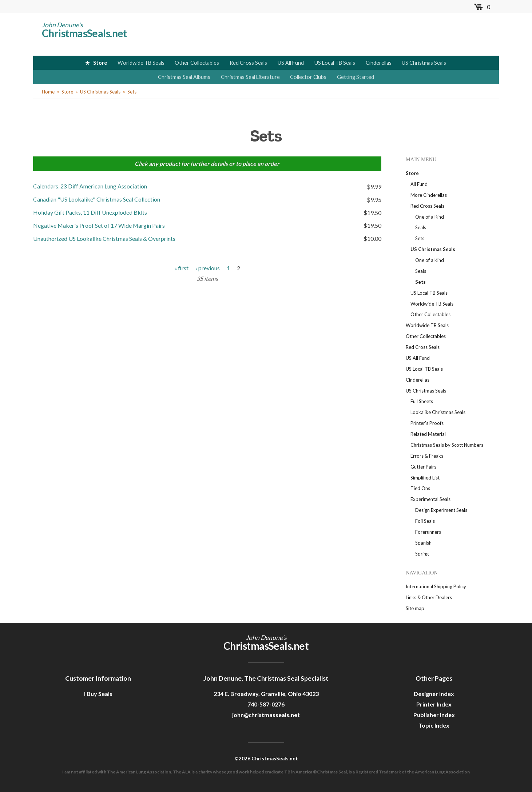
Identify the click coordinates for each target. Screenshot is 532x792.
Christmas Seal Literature (250, 77)
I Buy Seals (98, 694)
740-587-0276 (266, 704)
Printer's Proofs (427, 423)
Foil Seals (425, 521)
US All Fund (291, 63)
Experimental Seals (430, 499)
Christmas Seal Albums (184, 77)
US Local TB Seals (335, 63)
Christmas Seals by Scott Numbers (447, 445)
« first (181, 266)
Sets (132, 92)
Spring (422, 554)
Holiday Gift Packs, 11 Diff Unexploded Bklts (90, 212)
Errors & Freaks (427, 456)
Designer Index (434, 694)
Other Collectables (197, 63)
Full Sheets (422, 401)
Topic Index (434, 725)
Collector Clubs (308, 77)
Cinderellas (379, 63)
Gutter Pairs (423, 467)
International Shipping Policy (436, 586)
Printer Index (434, 704)
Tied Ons (420, 488)
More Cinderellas (429, 195)
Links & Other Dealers (429, 597)
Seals (421, 227)
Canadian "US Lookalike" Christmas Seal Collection (97, 199)
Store (100, 63)
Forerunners (428, 532)
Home (48, 92)
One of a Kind (430, 217)
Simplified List (425, 478)
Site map (415, 608)
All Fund (419, 184)
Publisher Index (434, 715)
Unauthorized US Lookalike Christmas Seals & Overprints (104, 237)
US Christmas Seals (424, 63)
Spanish (423, 543)
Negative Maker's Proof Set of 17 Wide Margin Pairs (99, 225)
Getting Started (356, 77)
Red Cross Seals (248, 63)
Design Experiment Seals (441, 510)
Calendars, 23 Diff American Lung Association (90, 186)
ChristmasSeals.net (84, 33)
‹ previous (208, 266)
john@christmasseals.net (266, 715)
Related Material (428, 434)
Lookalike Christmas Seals (438, 412)
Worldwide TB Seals (141, 63)
